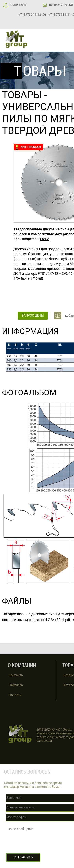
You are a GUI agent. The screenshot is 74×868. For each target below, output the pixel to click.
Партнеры (16, 685)
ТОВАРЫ (22, 95)
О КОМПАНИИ (22, 665)
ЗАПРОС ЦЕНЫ (33, 315)
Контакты (16, 675)
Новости (15, 695)
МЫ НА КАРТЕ (18, 5)
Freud (45, 239)
